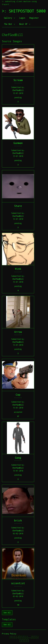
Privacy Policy (9, 634)
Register (34, 18)
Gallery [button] (9, 18)
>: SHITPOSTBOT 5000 (24, 11)
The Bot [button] (9, 24)
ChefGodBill (18, 90)
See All (7, 613)
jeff (45, 643)
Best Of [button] (24, 24)
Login (22, 18)
